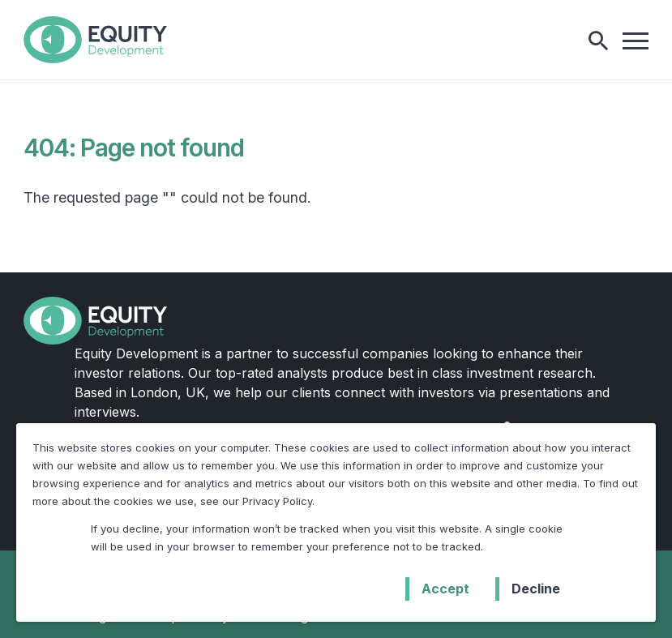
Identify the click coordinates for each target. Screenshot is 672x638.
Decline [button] (536, 589)
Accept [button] (445, 589)
